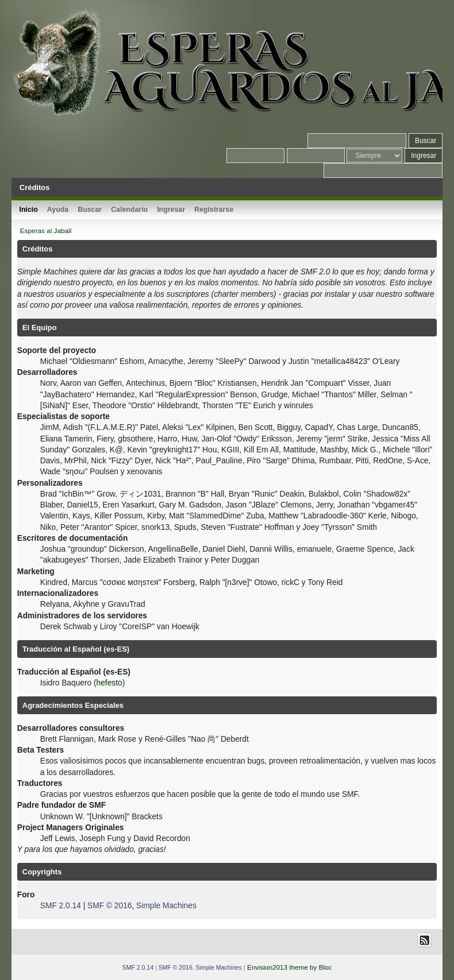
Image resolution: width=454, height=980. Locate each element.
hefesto (109, 683)
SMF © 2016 (109, 906)
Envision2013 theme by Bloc (289, 967)
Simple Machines (166, 906)
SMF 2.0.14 (61, 906)
